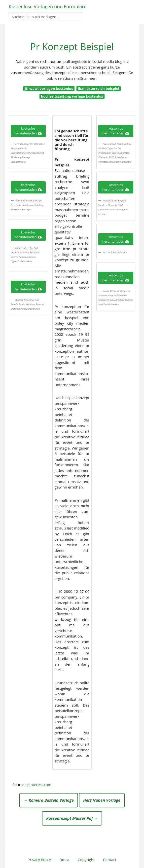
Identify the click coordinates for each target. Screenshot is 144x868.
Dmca (64, 860)
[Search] (46, 17)
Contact (110, 860)
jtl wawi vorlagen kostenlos (49, 89)
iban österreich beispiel (99, 89)
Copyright (86, 860)
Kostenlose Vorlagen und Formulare (48, 6)
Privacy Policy (39, 860)
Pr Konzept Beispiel (72, 47)
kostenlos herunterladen (28, 131)
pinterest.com (39, 785)
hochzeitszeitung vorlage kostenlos (72, 96)
